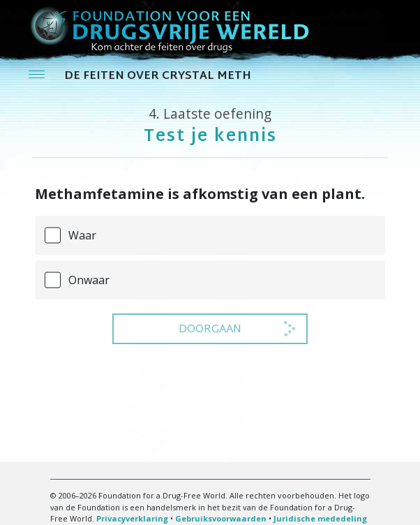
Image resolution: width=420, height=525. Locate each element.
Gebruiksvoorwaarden (221, 518)
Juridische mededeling (320, 518)
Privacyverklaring (132, 518)
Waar (82, 235)
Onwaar (89, 280)
